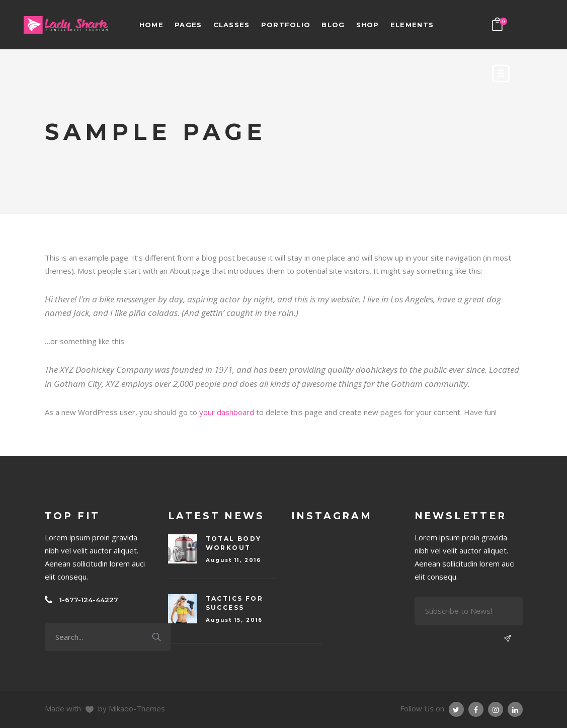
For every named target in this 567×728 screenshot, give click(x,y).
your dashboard (227, 412)
